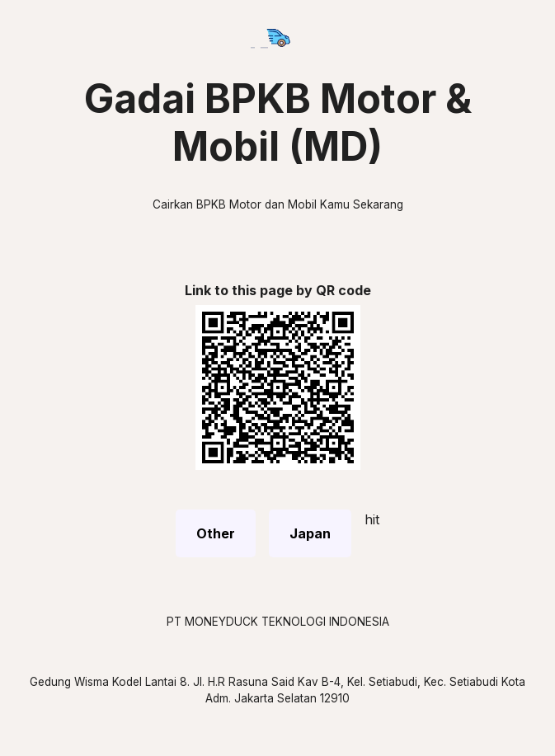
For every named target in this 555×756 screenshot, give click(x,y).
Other (216, 533)
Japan (310, 533)
